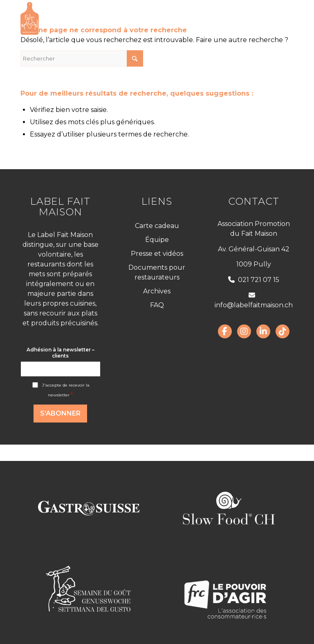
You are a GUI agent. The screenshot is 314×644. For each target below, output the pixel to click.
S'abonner (60, 413)
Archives (157, 291)
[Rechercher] (82, 58)
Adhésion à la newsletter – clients (61, 353)
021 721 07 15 (254, 280)
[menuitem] (282, 18)
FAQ (157, 305)
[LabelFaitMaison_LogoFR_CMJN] (30, 18)
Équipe (157, 240)
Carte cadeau (157, 226)
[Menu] (282, 18)
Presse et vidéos (157, 254)
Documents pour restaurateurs (157, 272)
